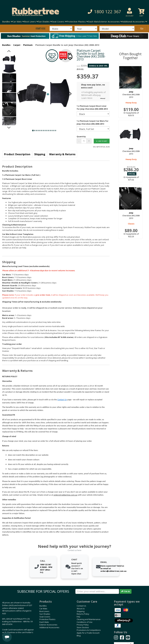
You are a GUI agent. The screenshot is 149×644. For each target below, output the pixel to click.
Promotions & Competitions (89, 630)
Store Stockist (83, 627)
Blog (79, 636)
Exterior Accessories (48, 625)
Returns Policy (83, 614)
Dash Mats (94, 22)
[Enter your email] (97, 591)
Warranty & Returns (62, 154)
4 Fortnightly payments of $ (94, 95)
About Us (81, 609)
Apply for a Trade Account (88, 633)
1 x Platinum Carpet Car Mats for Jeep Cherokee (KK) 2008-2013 (93, 122)
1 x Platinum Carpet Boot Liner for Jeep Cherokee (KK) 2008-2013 (92, 107)
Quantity (81, 136)
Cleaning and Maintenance (89, 619)
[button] (103, 12)
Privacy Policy (83, 625)
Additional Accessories (49, 627)
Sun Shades (45, 614)
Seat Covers (45, 617)
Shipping (40, 154)
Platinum (28, 45)
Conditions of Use (85, 622)
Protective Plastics (47, 619)
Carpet (17, 45)
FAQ (78, 617)
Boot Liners (44, 611)
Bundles (6, 45)
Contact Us (62, 400)
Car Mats (43, 609)
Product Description (17, 154)
